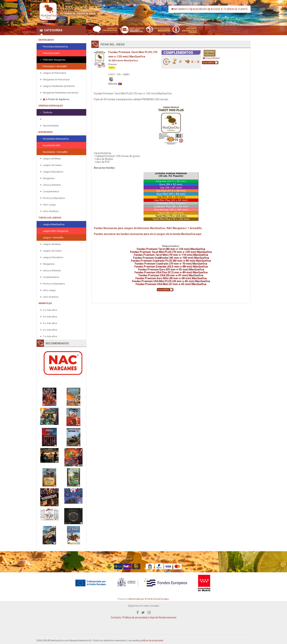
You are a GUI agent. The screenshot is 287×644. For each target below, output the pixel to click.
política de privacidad (152, 640)
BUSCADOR (198, 9)
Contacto (116, 617)
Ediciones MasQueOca (125, 60)
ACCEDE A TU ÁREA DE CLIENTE (228, 9)
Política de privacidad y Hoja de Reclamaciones (150, 617)
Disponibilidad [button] (211, 58)
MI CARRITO (180, 9)
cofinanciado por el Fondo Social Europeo (148, 599)
